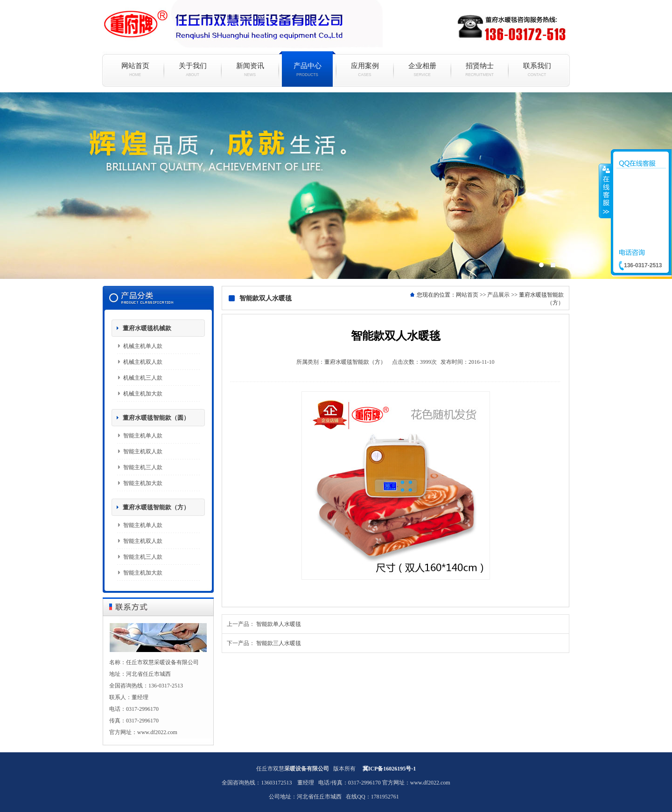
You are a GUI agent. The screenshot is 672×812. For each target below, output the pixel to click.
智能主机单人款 (143, 436)
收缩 (605, 191)
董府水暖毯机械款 (147, 328)
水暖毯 (336, 186)
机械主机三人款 (143, 378)
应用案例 (365, 69)
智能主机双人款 (143, 451)
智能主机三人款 (143, 467)
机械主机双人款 (143, 362)
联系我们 (537, 69)
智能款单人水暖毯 (279, 624)
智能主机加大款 (143, 483)
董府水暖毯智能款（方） (156, 507)
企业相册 (422, 69)
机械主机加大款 (143, 394)
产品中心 (307, 69)
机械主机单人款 (143, 346)
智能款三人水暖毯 (279, 643)
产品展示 (498, 295)
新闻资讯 (250, 69)
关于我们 (192, 69)
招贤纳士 (479, 69)
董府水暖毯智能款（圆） (156, 418)
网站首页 (135, 69)
